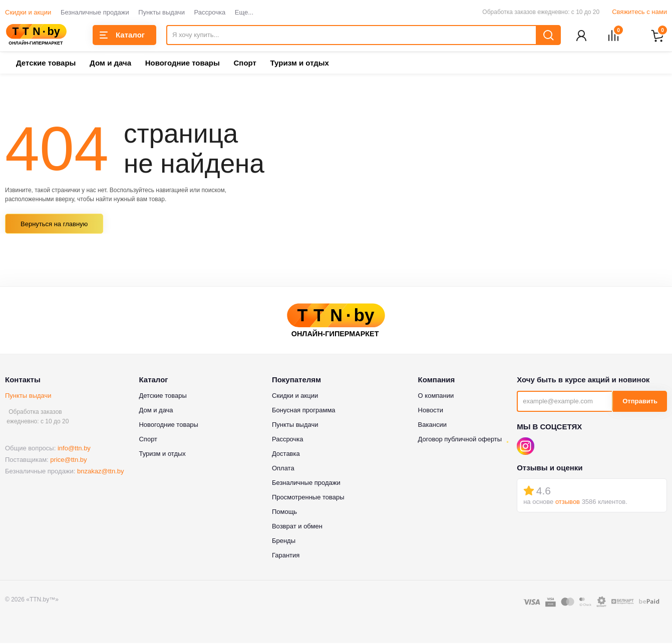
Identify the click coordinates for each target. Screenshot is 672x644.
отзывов (568, 503)
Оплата (283, 469)
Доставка (286, 454)
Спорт (245, 64)
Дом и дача (110, 64)
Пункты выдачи (161, 12)
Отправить (640, 402)
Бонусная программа (304, 411)
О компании (436, 396)
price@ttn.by (68, 461)
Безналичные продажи (95, 12)
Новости (431, 411)
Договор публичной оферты (460, 440)
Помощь (284, 512)
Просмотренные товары (308, 498)
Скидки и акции (28, 12)
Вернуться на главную (54, 225)
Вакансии (432, 425)
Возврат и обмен (297, 527)
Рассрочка (210, 12)
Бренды (284, 541)
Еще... (244, 12)
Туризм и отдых (299, 64)
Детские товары (46, 64)
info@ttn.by (74, 449)
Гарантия (286, 556)
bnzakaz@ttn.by (100, 472)
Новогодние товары (183, 64)
